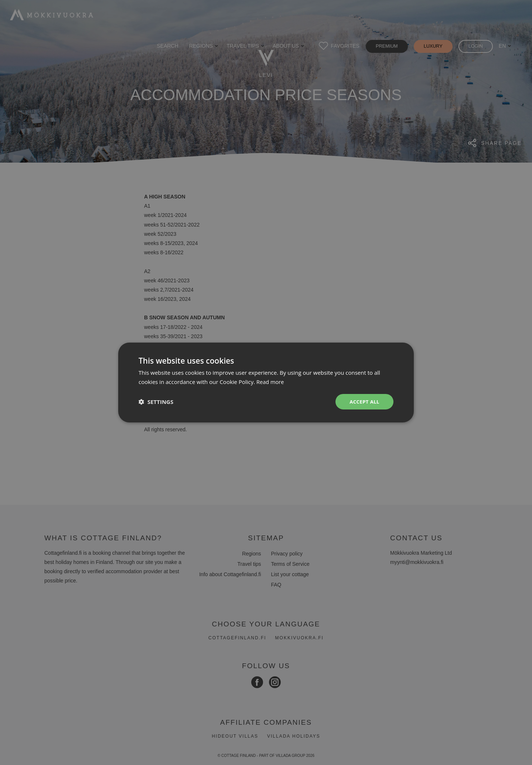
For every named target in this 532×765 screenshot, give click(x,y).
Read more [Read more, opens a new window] (271, 381)
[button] (156, 402)
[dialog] (266, 382)
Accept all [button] (364, 402)
